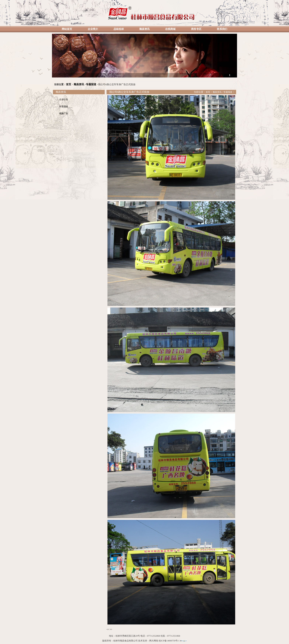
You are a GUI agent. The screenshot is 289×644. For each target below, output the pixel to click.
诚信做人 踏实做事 (144, 75)
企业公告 (64, 99)
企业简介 (93, 29)
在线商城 (170, 29)
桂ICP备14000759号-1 (169, 641)
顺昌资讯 (144, 29)
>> (111, 629)
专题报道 (91, 84)
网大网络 (154, 641)
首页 (69, 84)
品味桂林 (119, 29)
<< (108, 629)
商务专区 (196, 29)
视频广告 (64, 113)
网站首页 (67, 29)
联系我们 (222, 29)
